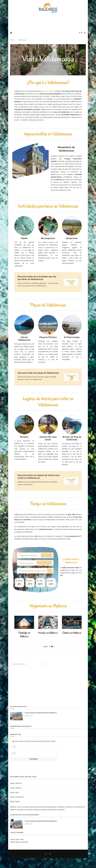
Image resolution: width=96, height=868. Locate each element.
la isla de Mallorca (49, 91)
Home (12, 40)
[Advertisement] (48, 23)
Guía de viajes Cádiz (17, 839)
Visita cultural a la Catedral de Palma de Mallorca (41, 713)
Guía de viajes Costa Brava (19, 842)
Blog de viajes (15, 801)
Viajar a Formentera (17, 797)
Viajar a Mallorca (16, 788)
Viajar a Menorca (16, 783)
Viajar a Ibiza (14, 792)
